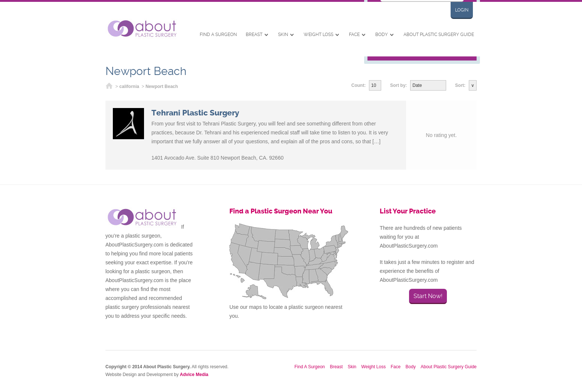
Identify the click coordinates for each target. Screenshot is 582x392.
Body (382, 35)
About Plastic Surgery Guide (439, 35)
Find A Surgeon (218, 35)
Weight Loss (318, 35)
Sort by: (398, 85)
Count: (359, 85)
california (129, 86)
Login (462, 10)
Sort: (460, 85)
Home (109, 87)
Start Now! (428, 296)
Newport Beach (162, 86)
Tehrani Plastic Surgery (195, 113)
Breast (254, 35)
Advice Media (194, 375)
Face (354, 35)
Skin (283, 35)
